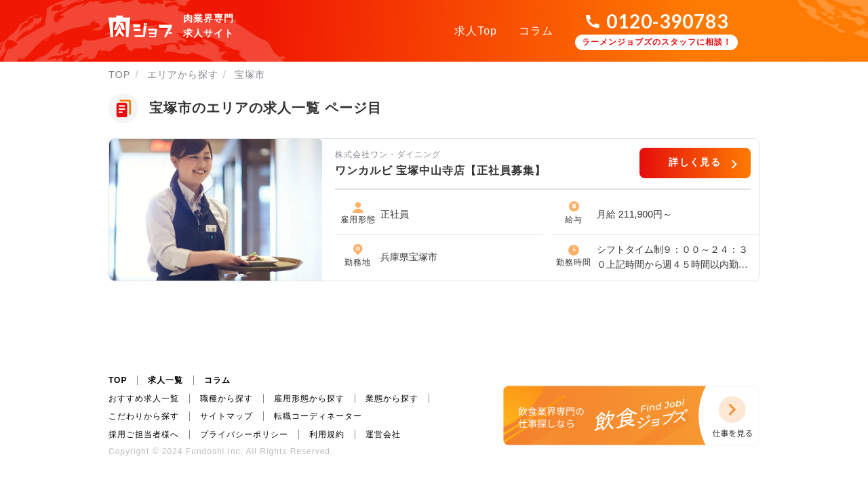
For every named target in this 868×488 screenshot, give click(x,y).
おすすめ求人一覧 (144, 399)
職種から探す (226, 399)
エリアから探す (183, 75)
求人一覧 (165, 380)
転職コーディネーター (318, 416)
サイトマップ (226, 416)
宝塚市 (250, 75)
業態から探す (392, 399)
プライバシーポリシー (244, 434)
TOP (119, 75)
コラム (536, 31)
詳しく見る (695, 162)
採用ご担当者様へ (144, 434)
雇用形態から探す (309, 399)
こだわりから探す (144, 416)
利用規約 (327, 434)
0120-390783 (667, 21)
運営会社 (383, 434)
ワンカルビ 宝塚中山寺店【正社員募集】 (440, 170)
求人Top (476, 31)
